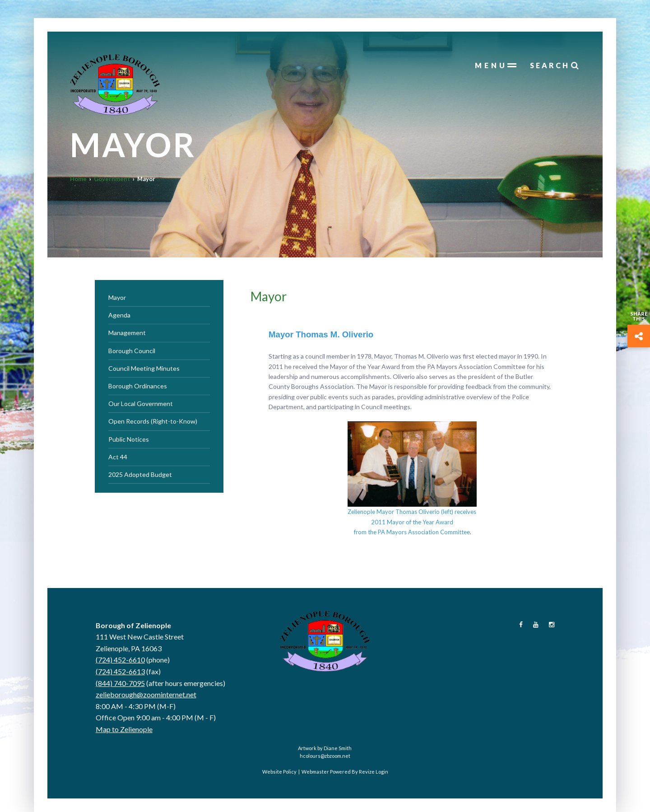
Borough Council (132, 351)
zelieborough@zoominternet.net (146, 694)
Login (382, 772)
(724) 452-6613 (120, 671)
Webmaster (315, 772)
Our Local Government (141, 404)
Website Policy (279, 772)
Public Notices (129, 439)
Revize (367, 772)
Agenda (119, 315)
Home (78, 179)
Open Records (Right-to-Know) (153, 421)
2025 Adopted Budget (140, 474)
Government (112, 179)
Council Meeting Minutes (144, 368)
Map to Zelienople (124, 729)
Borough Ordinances (138, 386)
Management (127, 333)
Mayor (117, 297)
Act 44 (118, 457)
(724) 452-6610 (120, 660)
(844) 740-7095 (120, 683)
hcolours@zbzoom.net (325, 756)
